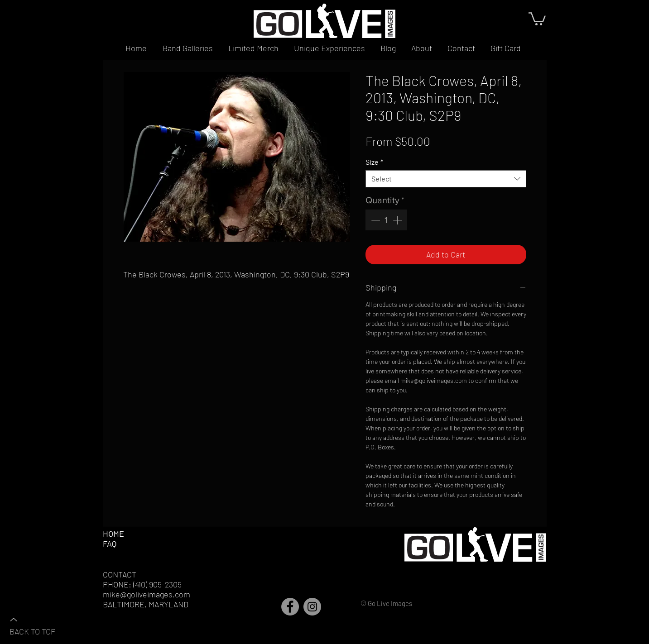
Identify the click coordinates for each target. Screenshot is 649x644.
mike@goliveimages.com (147, 594)
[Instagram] (312, 607)
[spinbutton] (386, 220)
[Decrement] (375, 220)
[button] (537, 18)
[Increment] (398, 220)
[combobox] (446, 179)
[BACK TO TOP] (41, 625)
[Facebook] (290, 607)
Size (374, 162)
